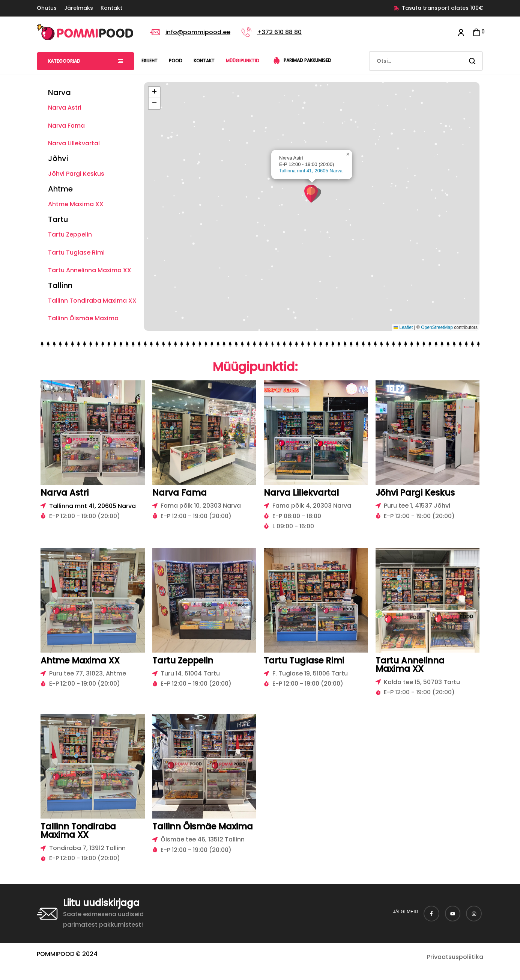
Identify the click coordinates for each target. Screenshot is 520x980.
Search (473, 61)
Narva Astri (65, 108)
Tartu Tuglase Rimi (76, 253)
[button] (313, 194)
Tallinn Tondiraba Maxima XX (92, 301)
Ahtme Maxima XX (76, 204)
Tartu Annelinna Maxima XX (90, 270)
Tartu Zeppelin (70, 234)
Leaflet (403, 327)
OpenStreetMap (437, 327)
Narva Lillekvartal (74, 143)
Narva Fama (66, 126)
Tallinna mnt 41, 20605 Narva (311, 171)
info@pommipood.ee (198, 32)
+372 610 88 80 (279, 32)
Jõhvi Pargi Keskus (76, 174)
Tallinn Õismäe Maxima (83, 318)
